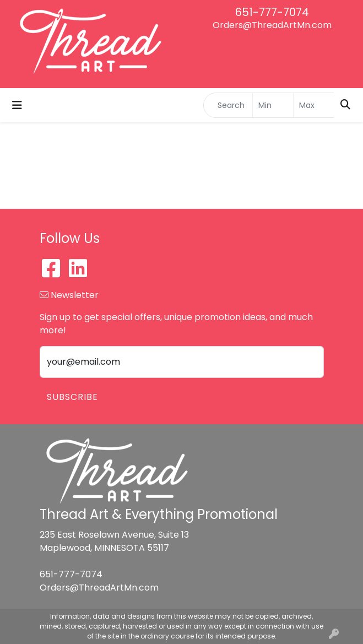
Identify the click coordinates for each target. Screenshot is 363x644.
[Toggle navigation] (17, 105)
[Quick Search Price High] (314, 105)
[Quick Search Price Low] (273, 105)
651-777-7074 (272, 12)
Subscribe (72, 397)
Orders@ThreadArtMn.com (272, 25)
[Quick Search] (228, 105)
